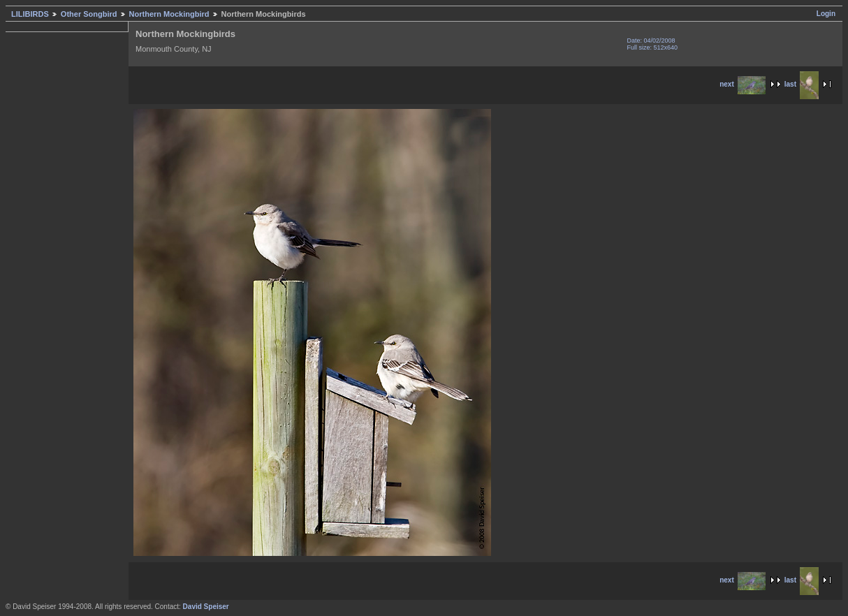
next (743, 84)
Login (826, 14)
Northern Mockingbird (169, 14)
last (802, 84)
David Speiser (206, 607)
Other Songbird (89, 14)
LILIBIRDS (30, 14)
